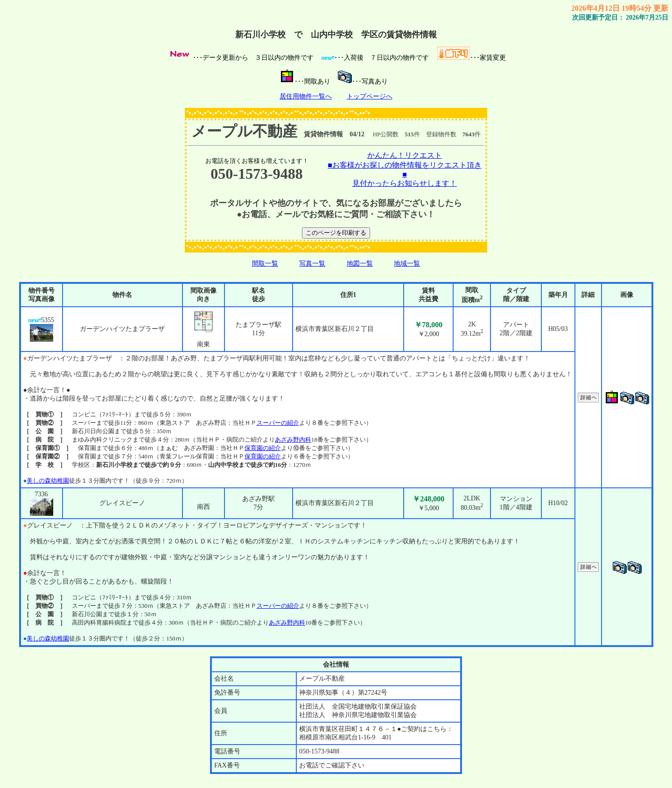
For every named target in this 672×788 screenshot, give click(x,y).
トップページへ (370, 96)
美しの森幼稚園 (48, 481)
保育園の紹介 (263, 448)
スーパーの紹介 (278, 423)
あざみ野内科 (293, 440)
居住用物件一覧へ (306, 96)
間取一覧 (265, 264)
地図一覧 (360, 264)
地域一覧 (407, 264)
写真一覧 (312, 264)
